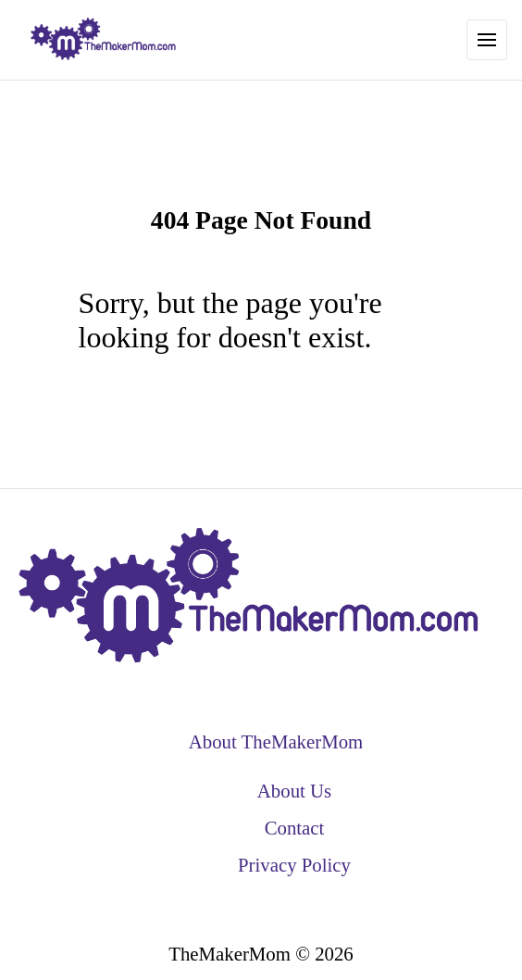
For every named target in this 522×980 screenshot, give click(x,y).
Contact (295, 828)
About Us (294, 791)
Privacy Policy (294, 865)
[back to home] (104, 40)
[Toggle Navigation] (487, 40)
